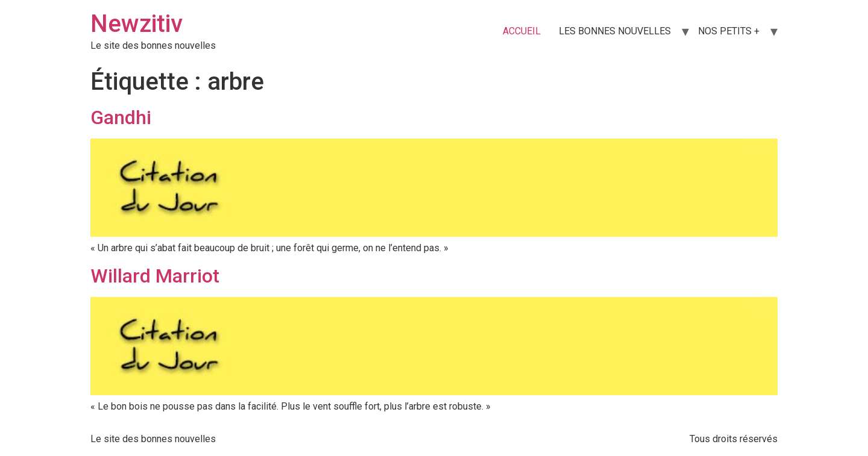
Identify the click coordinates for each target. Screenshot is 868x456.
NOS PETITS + (729, 31)
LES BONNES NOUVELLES (615, 31)
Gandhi (121, 117)
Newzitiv (137, 24)
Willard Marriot (155, 276)
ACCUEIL (522, 31)
